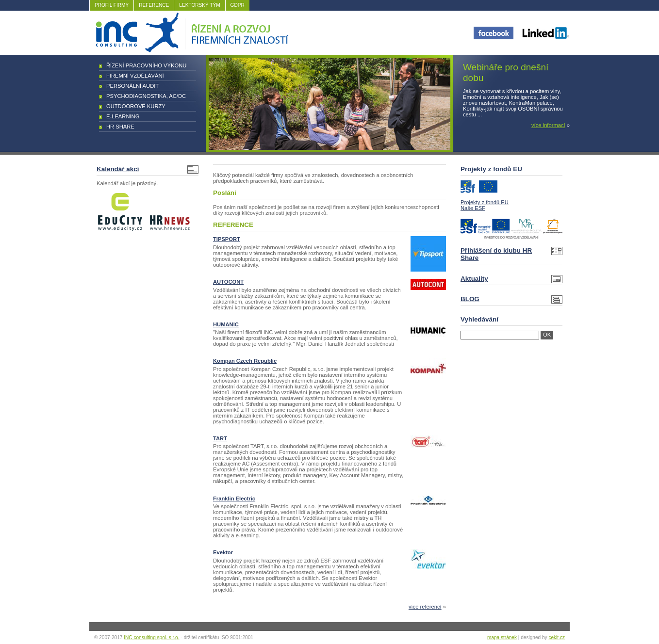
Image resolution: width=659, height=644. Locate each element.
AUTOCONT (228, 282)
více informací (548, 125)
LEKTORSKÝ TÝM (199, 5)
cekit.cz (557, 637)
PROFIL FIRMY (112, 5)
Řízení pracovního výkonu (146, 65)
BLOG (470, 299)
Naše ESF (473, 208)
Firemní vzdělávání (135, 76)
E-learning (123, 116)
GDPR (238, 5)
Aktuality (474, 279)
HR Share (120, 127)
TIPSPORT (227, 239)
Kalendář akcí (118, 169)
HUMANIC (226, 324)
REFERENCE (154, 5)
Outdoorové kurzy (136, 106)
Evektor (223, 552)
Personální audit (132, 86)
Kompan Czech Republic (245, 361)
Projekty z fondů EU (485, 202)
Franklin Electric (234, 499)
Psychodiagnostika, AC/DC (146, 96)
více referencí (425, 607)
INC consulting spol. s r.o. (151, 637)
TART (220, 438)
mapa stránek (502, 637)
